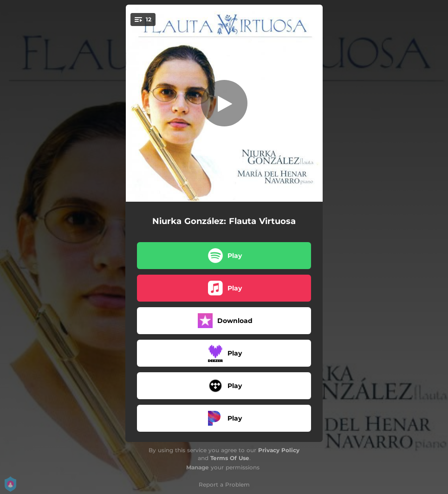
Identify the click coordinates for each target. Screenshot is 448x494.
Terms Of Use (230, 458)
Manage (198, 467)
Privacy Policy (279, 450)
